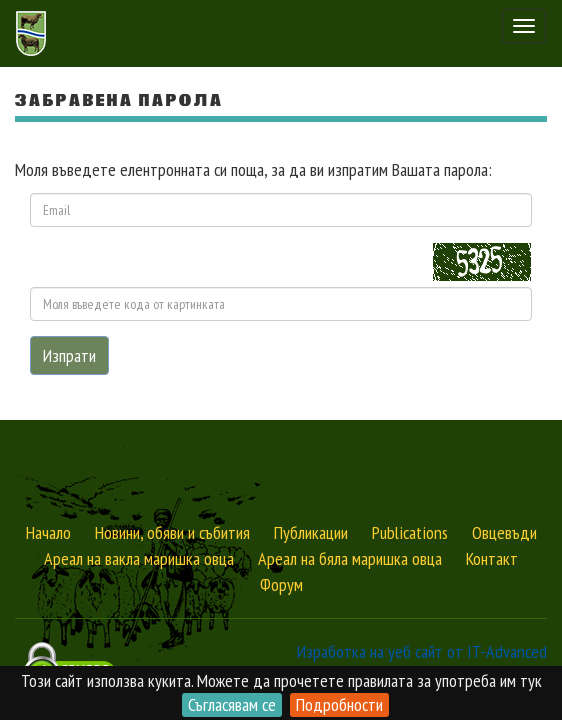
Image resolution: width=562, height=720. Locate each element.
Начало (48, 532)
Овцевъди (504, 532)
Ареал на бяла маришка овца (350, 558)
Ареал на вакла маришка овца (139, 558)
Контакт (492, 558)
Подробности (339, 704)
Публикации (311, 532)
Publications (410, 532)
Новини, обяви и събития (172, 532)
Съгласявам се (232, 704)
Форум (281, 584)
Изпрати (69, 355)
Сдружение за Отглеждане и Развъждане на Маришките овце (34, 33)
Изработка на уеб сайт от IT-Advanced (422, 651)
